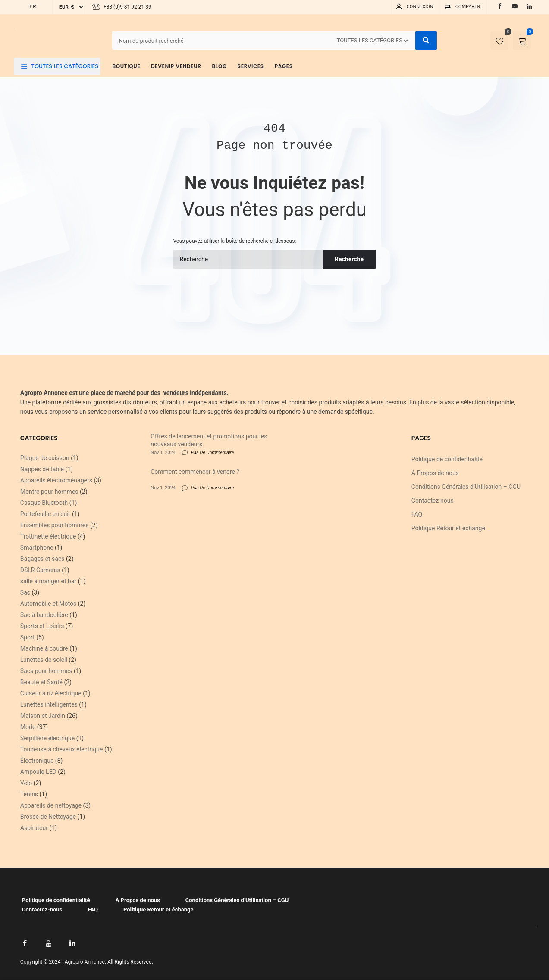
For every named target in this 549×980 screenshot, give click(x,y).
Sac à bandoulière (44, 615)
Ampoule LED (38, 772)
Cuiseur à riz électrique (51, 693)
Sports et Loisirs (42, 626)
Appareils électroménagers (56, 480)
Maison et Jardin (43, 716)
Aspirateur (34, 828)
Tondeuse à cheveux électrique (62, 749)
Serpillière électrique (47, 738)
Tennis (29, 794)
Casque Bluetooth (44, 503)
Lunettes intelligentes (49, 704)
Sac (25, 592)
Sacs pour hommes (46, 671)
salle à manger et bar (48, 581)
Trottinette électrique (48, 536)
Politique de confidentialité (447, 459)
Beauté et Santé (41, 682)
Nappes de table (42, 469)
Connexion (420, 7)
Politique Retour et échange (448, 528)
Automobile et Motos (48, 604)
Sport (28, 637)
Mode (28, 727)
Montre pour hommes (49, 492)
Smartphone (37, 548)
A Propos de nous (435, 473)
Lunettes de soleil (44, 660)
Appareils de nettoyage (51, 805)
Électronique (37, 761)
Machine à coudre (44, 648)
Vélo (26, 783)
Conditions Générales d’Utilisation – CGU (466, 487)
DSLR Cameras (40, 570)
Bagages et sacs (42, 559)
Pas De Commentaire (212, 452)
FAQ (417, 514)
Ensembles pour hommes (55, 525)
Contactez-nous (433, 501)
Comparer (468, 7)
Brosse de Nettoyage (48, 817)
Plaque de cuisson (45, 458)
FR (33, 7)
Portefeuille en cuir (45, 514)
